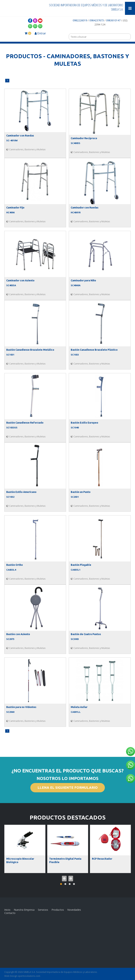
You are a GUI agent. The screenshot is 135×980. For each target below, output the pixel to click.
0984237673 (97, 20)
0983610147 (113, 20)
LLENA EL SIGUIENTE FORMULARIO (68, 787)
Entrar (40, 33)
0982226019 (80, 20)
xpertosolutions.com (29, 976)
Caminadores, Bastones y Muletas (26, 149)
